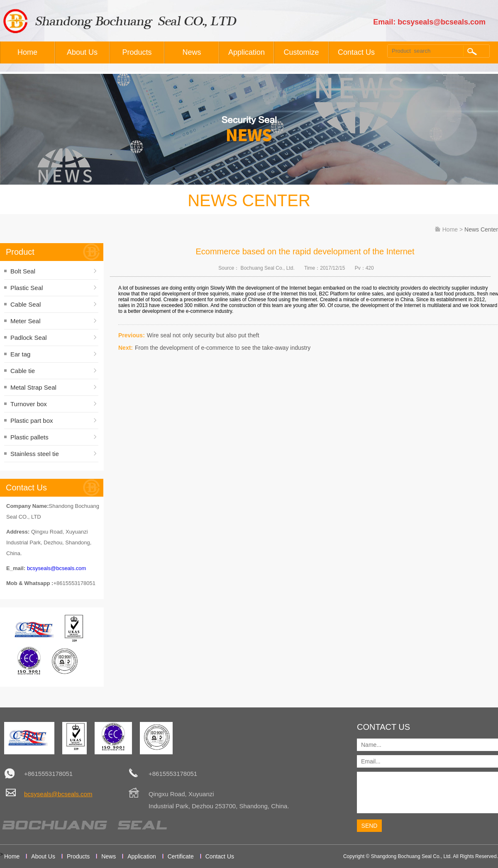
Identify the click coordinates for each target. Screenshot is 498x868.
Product (20, 252)
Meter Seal (26, 321)
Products (137, 52)
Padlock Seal (29, 338)
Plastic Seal (27, 288)
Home (27, 52)
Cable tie (23, 371)
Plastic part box (32, 421)
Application (247, 52)
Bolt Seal (23, 271)
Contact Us (356, 52)
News (192, 52)
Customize (301, 52)
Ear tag (20, 354)
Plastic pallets (29, 437)
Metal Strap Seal (33, 387)
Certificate (181, 856)
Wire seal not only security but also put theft (203, 335)
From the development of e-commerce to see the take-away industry (223, 348)
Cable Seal (26, 304)
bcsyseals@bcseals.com (57, 568)
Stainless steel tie (35, 454)
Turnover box (29, 404)
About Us (82, 52)
